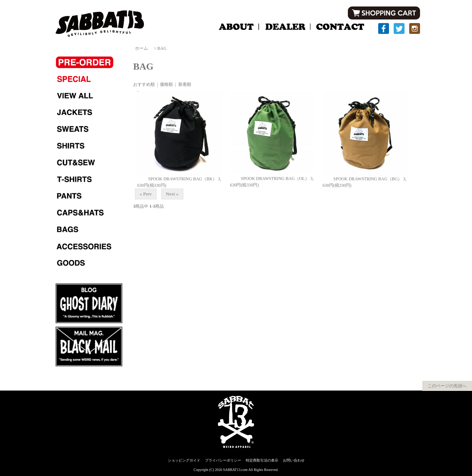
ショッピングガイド (184, 460)
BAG (162, 48)
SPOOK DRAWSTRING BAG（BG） (362, 179)
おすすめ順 (144, 84)
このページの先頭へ (447, 386)
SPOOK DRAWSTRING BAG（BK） (177, 179)
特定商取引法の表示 (262, 460)
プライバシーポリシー (223, 460)
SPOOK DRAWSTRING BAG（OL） (270, 178)
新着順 (185, 84)
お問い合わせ (294, 460)
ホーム (141, 48)
